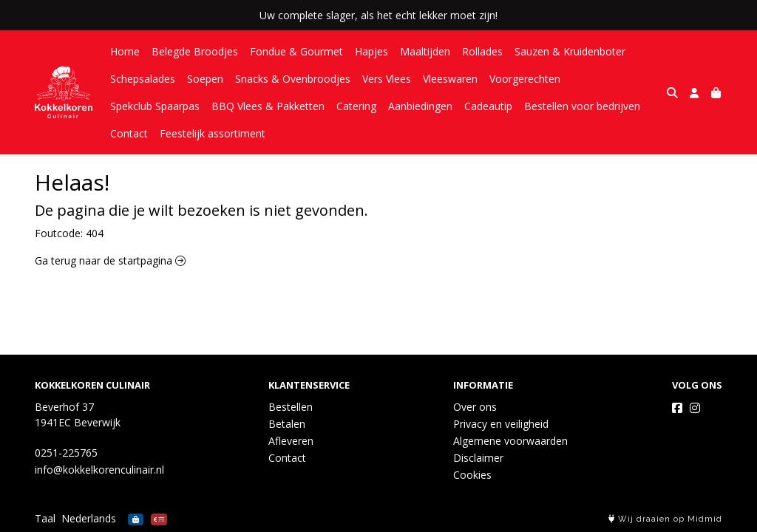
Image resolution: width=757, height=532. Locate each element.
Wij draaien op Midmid (665, 519)
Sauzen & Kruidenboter (570, 51)
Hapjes (371, 51)
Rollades (482, 51)
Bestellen (291, 407)
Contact (129, 133)
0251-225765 (66, 453)
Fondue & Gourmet (296, 51)
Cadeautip (488, 106)
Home (125, 51)
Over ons (475, 407)
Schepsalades (143, 79)
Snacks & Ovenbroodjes (293, 79)
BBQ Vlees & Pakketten (268, 106)
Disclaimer (478, 458)
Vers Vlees (387, 79)
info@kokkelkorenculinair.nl (99, 470)
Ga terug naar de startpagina (110, 260)
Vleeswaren (450, 79)
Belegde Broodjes (195, 51)
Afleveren (291, 441)
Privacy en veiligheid (501, 424)
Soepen (205, 79)
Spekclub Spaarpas (155, 106)
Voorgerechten (525, 79)
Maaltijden (425, 51)
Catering (356, 106)
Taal (45, 518)
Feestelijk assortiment (213, 133)
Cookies (472, 475)
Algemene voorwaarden (510, 441)
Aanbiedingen (420, 106)
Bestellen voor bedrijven (582, 106)
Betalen (287, 424)
